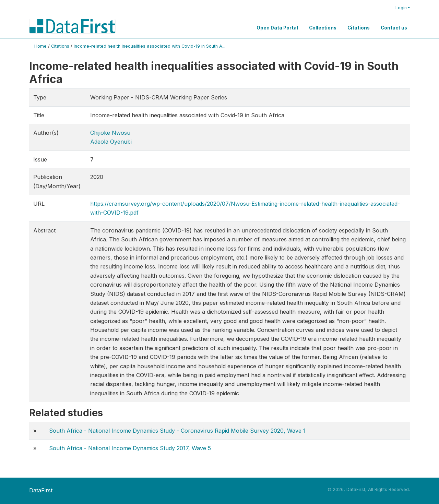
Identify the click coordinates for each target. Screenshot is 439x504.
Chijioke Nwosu (110, 133)
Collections (323, 28)
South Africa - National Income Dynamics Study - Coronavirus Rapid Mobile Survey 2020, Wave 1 (177, 431)
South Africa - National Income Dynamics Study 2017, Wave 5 (130, 448)
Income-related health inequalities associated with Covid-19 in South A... (150, 46)
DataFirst (41, 490)
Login (401, 8)
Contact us (394, 28)
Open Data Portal (277, 28)
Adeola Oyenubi (111, 142)
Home (40, 46)
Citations (359, 28)
